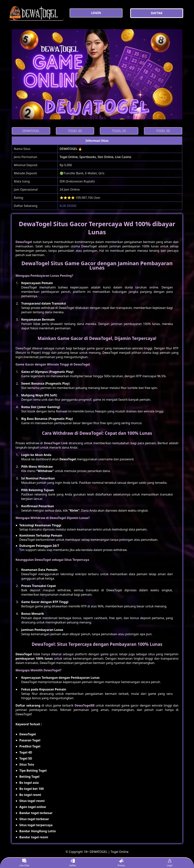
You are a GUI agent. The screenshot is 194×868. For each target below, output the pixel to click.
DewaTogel (24, 242)
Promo (121, 863)
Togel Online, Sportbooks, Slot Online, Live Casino (95, 157)
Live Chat (24, 863)
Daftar (73, 863)
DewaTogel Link (56, 443)
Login (170, 863)
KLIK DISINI (68, 206)
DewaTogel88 (85, 705)
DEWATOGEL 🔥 (71, 149)
